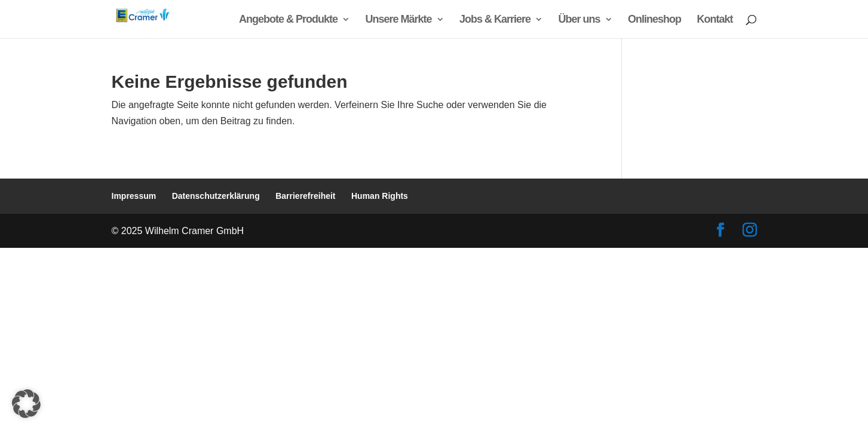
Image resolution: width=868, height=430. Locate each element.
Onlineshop (654, 20)
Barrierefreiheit (305, 196)
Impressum (134, 196)
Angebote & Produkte (288, 20)
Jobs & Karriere (495, 20)
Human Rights (380, 196)
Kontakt (715, 20)
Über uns (579, 20)
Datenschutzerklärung (216, 196)
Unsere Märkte (399, 20)
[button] (26, 404)
